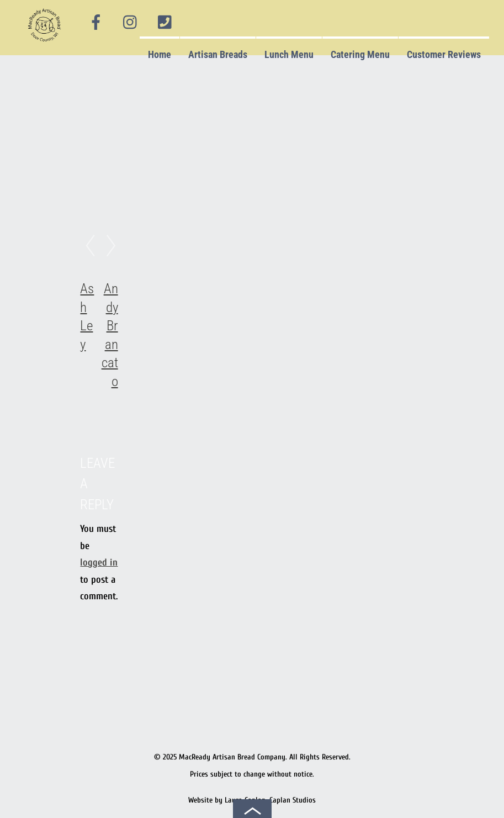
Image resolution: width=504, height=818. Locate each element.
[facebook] (96, 23)
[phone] (165, 23)
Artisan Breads (218, 54)
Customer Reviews (444, 54)
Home (160, 54)
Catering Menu (360, 54)
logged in (99, 563)
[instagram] (131, 23)
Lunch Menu (289, 54)
